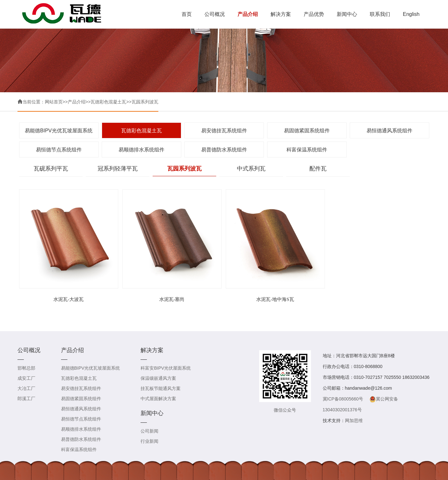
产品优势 (314, 14)
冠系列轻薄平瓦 (118, 169)
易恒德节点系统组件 (59, 150)
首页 (187, 14)
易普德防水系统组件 (224, 150)
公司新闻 (149, 431)
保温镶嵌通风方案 (158, 378)
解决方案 (281, 14)
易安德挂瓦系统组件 (224, 131)
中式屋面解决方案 (158, 399)
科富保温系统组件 (307, 150)
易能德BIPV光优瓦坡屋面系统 (59, 131)
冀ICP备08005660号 (343, 399)
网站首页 (54, 102)
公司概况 (215, 14)
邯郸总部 (26, 368)
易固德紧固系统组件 (307, 131)
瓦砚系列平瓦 (51, 169)
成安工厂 (26, 378)
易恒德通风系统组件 (389, 131)
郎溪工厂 (26, 399)
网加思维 (354, 421)
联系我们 (380, 14)
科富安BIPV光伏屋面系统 (166, 368)
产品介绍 (248, 14)
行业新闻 (149, 441)
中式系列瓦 (251, 169)
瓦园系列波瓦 (145, 102)
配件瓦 (318, 169)
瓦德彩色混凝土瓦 (108, 102)
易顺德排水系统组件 (141, 150)
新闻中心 (347, 14)
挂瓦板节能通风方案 (161, 388)
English (411, 14)
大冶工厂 (26, 388)
